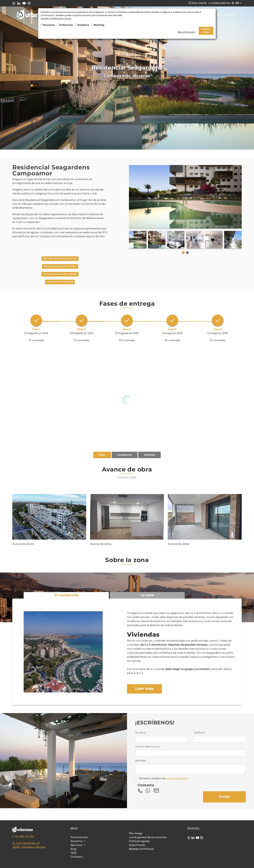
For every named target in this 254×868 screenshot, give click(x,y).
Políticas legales (139, 841)
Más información (186, 32)
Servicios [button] (77, 845)
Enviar (224, 797)
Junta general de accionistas (148, 837)
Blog (73, 849)
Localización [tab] (125, 455)
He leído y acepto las (163, 779)
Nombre (140, 733)
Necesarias (49, 25)
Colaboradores (219, 3)
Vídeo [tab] (102, 455)
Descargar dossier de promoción (60, 259)
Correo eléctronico (148, 747)
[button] (183, 253)
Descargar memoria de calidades (60, 274)
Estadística (83, 25)
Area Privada (137, 845)
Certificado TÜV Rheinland (60, 282)
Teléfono (199, 733)
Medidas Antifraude (141, 849)
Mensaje (141, 761)
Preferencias (66, 25)
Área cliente (198, 3)
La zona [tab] (147, 595)
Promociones (79, 837)
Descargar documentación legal (60, 266)
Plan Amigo (136, 834)
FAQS (216, 15)
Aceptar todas (206, 31)
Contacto (230, 15)
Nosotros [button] (77, 841)
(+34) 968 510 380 (23, 837)
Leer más (144, 689)
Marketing (99, 25)
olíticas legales (178, 779)
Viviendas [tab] (149, 455)
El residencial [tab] (66, 595)
